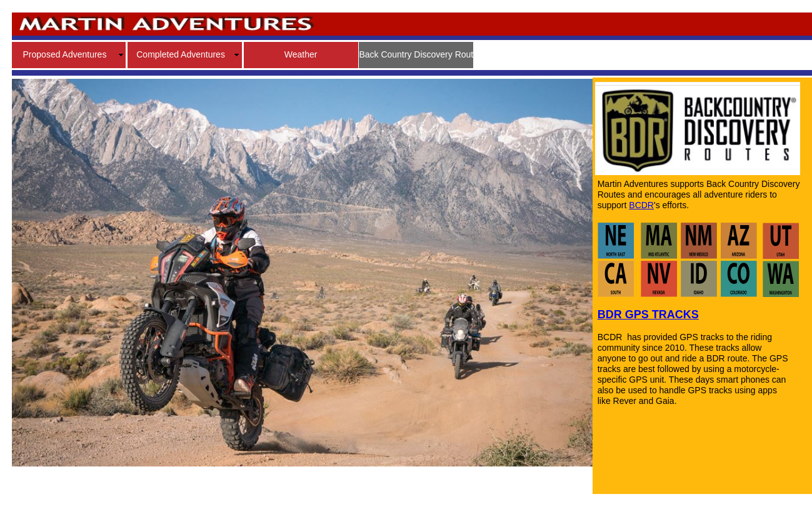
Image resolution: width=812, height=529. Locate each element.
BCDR (641, 205)
